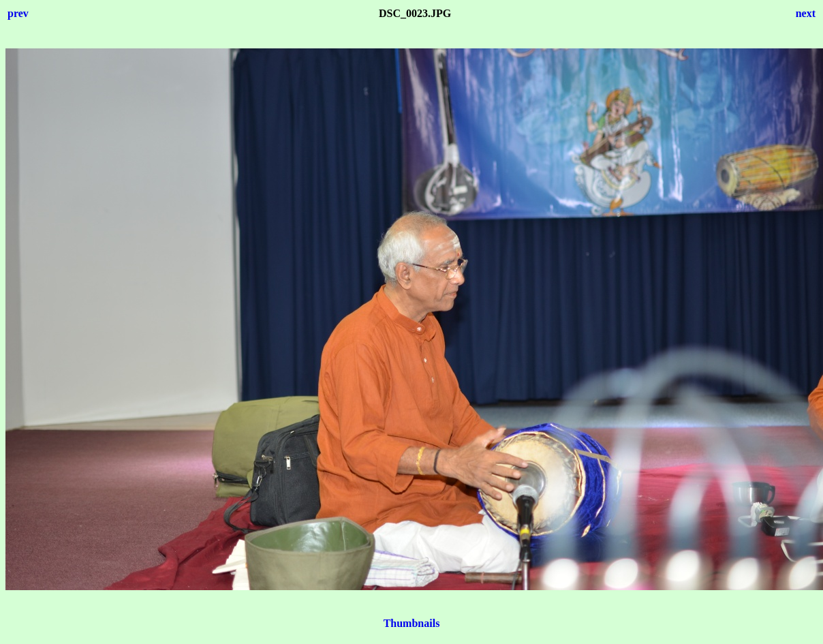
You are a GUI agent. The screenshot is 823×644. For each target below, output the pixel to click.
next (806, 13)
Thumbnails (412, 623)
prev (18, 13)
